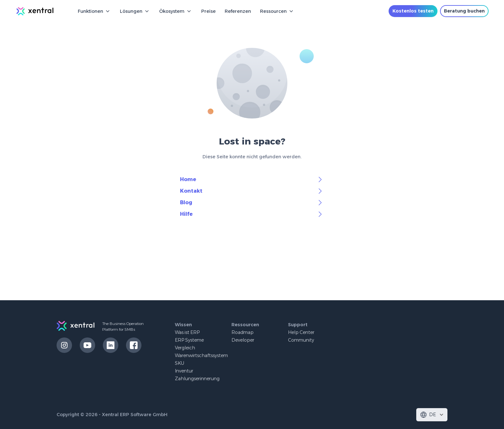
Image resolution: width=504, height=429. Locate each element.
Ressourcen (277, 11)
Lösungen (135, 11)
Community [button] (301, 340)
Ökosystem (176, 11)
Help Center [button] (301, 332)
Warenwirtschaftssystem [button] (201, 355)
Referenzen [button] (238, 11)
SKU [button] (180, 363)
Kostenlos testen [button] (413, 11)
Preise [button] (208, 11)
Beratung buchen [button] (464, 11)
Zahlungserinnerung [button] (197, 379)
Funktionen (94, 11)
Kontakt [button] (252, 191)
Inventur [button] (184, 371)
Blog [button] (252, 203)
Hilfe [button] (252, 214)
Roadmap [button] (243, 332)
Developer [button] (243, 340)
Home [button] (252, 179)
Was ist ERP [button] (187, 332)
